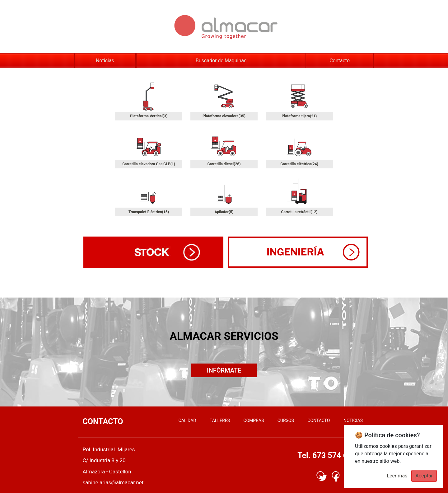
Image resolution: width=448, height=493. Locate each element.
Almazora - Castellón (107, 472)
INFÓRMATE (224, 370)
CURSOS (286, 420)
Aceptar (424, 476)
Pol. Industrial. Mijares (109, 449)
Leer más (397, 476)
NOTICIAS (353, 420)
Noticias (105, 61)
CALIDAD (187, 420)
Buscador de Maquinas (221, 61)
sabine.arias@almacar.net (113, 482)
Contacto (340, 61)
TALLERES (220, 420)
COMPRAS (254, 420)
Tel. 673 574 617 (327, 455)
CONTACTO (319, 420)
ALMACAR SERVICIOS (224, 336)
